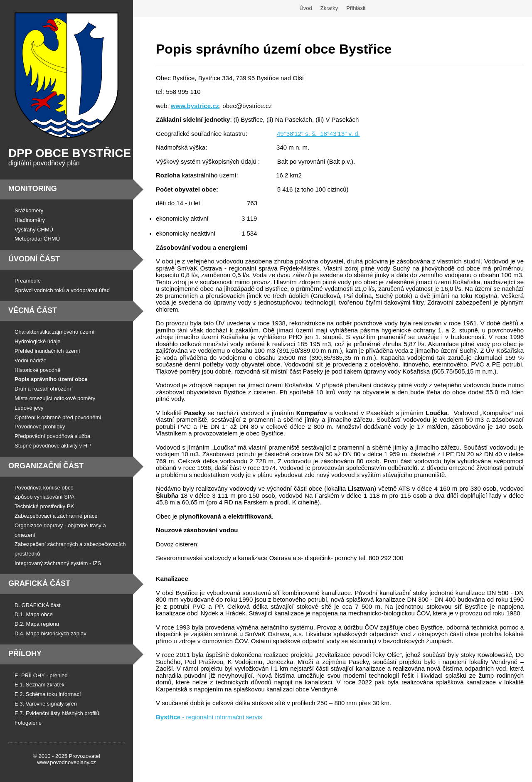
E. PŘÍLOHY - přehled (41, 675)
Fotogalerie (28, 723)
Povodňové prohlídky (40, 427)
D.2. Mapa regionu (37, 624)
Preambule (28, 281)
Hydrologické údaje (38, 341)
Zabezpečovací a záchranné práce (56, 516)
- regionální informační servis (209, 717)
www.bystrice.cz (195, 106)
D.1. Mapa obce (34, 614)
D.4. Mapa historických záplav (50, 633)
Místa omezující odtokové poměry (55, 398)
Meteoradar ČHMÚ (37, 239)
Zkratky (329, 8)
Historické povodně (38, 370)
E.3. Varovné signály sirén (46, 704)
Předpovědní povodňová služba (52, 436)
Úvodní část (34, 259)
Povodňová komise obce (44, 488)
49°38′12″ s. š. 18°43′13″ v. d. (318, 134)
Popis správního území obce (51, 379)
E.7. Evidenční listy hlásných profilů (57, 713)
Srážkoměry (29, 210)
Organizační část (46, 466)
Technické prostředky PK (44, 506)
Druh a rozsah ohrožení (43, 389)
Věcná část (33, 310)
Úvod (305, 8)
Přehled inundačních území (47, 351)
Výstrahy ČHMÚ (34, 230)
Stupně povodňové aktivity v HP (53, 446)
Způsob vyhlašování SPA (44, 497)
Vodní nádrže (31, 360)
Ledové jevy (29, 408)
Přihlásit (356, 8)
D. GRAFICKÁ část (38, 605)
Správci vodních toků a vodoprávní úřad (62, 290)
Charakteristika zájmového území (54, 332)
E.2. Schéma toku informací (48, 694)
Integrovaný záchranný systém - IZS (58, 563)
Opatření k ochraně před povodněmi (58, 417)
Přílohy (25, 654)
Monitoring (33, 189)
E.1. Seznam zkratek (39, 685)
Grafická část (39, 583)
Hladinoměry (30, 220)
